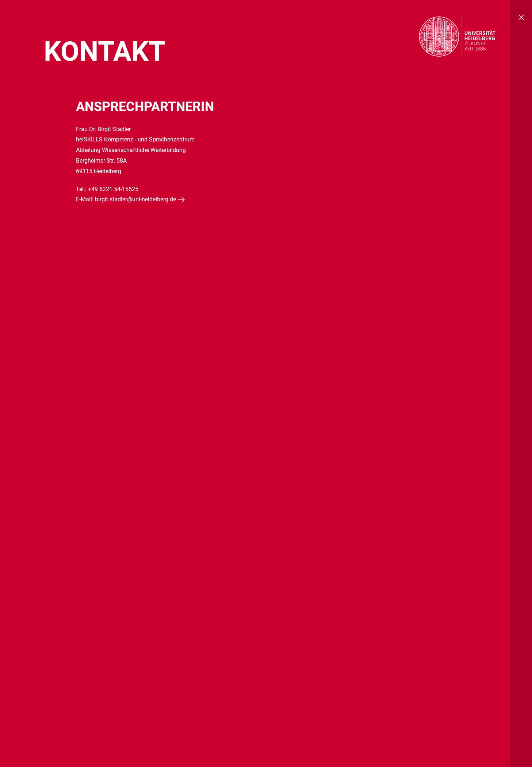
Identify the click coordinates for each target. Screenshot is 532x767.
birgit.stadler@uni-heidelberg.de (135, 199)
